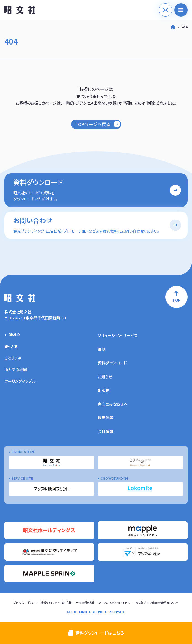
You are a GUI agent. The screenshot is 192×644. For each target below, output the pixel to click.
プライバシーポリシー (25, 603)
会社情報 (106, 431)
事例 (102, 349)
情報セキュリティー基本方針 (56, 603)
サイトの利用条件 (85, 603)
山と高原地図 (16, 369)
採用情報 (106, 418)
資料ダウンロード (112, 363)
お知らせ (105, 377)
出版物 (104, 390)
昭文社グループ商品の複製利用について (157, 603)
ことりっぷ (13, 358)
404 (185, 27)
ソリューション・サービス (118, 335)
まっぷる (11, 346)
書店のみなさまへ (113, 404)
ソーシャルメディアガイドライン (115, 603)
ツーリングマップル (20, 381)
